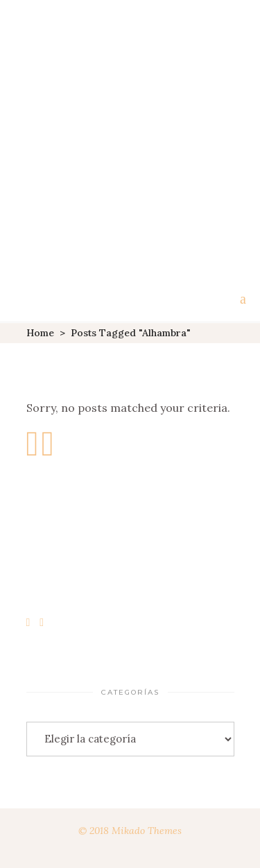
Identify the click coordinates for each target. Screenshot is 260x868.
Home (40, 333)
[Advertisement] (130, 137)
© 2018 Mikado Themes (130, 831)
